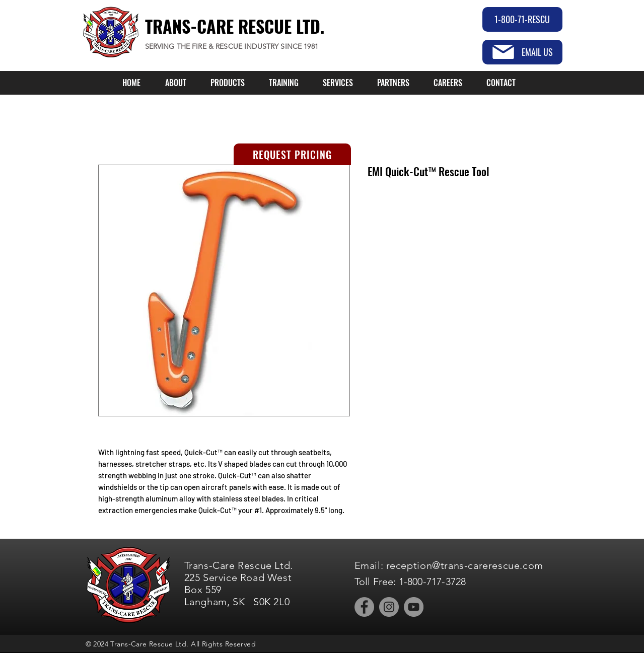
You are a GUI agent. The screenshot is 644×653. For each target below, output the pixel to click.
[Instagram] (389, 607)
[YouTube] (414, 607)
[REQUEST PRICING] (292, 154)
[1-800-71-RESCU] (522, 19)
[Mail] (503, 52)
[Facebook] (364, 607)
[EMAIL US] (522, 52)
